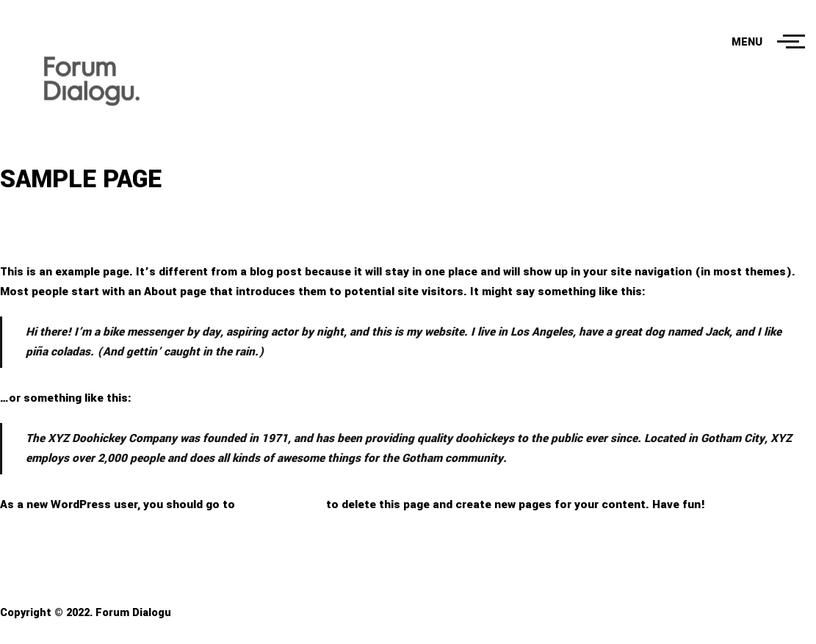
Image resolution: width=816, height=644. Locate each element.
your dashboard (281, 504)
